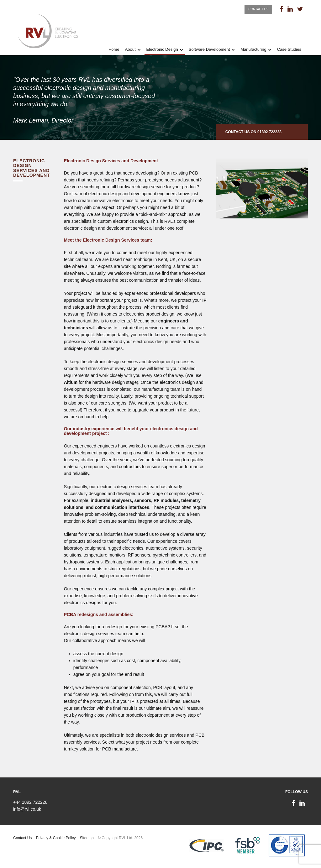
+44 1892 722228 (30, 802)
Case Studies (289, 49)
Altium (71, 382)
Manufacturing (253, 49)
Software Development (209, 49)
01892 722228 (269, 132)
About (130, 49)
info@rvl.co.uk (27, 809)
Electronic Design (162, 49)
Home (114, 49)
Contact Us (258, 9)
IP (204, 300)
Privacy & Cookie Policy (56, 838)
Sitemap (87, 838)
